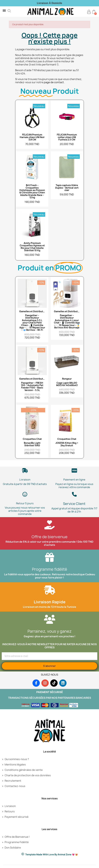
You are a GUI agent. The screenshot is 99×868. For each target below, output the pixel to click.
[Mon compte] (89, 12)
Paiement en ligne (74, 480)
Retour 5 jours (25, 503)
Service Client (74, 504)
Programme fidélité (50, 569)
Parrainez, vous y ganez (49, 631)
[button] (9, 11)
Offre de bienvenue (49, 537)
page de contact (54, 82)
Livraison (25, 480)
